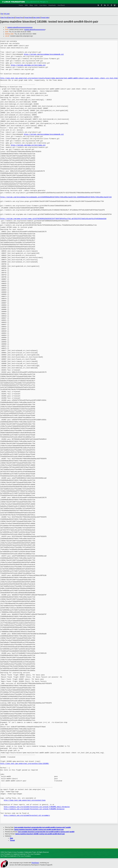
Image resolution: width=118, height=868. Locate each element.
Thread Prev (19, 18)
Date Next (11, 18)
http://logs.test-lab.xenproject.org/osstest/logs (25, 800)
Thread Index (45, 18)
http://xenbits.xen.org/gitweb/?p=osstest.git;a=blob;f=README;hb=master (34, 809)
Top (2, 14)
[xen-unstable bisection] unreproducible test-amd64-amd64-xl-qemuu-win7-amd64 (42, 827)
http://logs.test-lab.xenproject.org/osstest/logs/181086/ (25, 764)
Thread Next (28, 18)
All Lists (7, 14)
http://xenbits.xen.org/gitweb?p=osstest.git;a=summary (27, 815)
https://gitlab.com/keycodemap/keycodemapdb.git (44, 54)
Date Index (36, 18)
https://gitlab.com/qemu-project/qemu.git (28, 65)
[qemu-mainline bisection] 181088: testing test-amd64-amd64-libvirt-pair (39, 830)
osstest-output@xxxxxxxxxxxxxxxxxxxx (20, 27)
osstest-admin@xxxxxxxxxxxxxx (35, 30)
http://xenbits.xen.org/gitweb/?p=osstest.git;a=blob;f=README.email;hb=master (37, 807)
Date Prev (4, 18)
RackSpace (35, 863)
